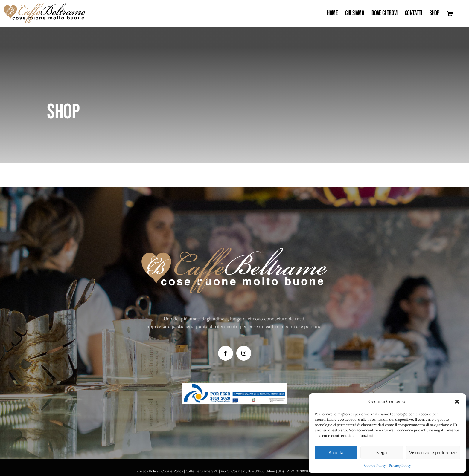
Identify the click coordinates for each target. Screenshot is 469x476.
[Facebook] (226, 353)
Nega (382, 453)
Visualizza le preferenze (433, 453)
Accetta (336, 453)
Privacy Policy (400, 465)
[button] (457, 402)
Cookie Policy (375, 465)
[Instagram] (244, 353)
